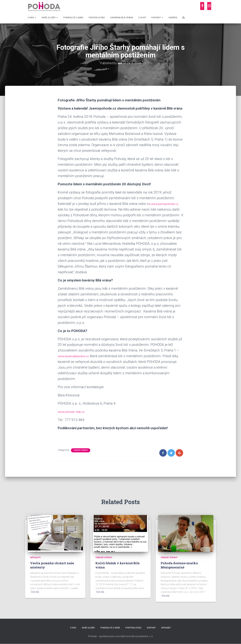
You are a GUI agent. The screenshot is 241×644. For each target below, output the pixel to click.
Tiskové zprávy (81, 450)
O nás (32, 18)
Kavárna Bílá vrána (122, 18)
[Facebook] (202, 6)
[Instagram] (209, 6)
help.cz (86, 412)
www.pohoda (68, 412)
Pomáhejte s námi (73, 18)
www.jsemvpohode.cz (75, 209)
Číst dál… (36, 592)
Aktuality (35, 558)
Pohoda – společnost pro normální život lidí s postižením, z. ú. (121, 637)
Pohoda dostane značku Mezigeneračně (179, 565)
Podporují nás (97, 18)
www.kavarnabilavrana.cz (77, 356)
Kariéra (173, 18)
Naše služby (50, 18)
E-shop (142, 18)
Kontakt (157, 18)
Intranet (168, 628)
